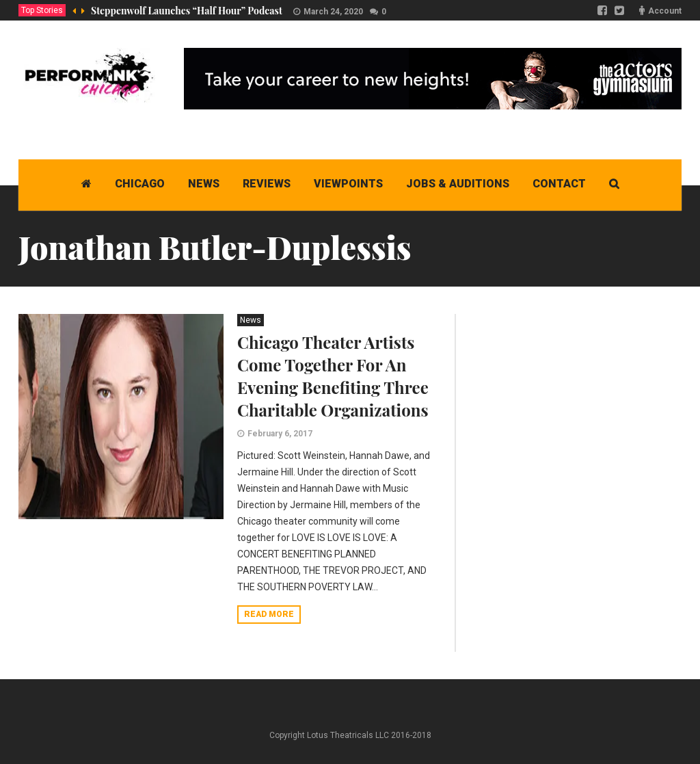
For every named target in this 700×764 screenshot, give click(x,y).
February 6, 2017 (280, 434)
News (251, 320)
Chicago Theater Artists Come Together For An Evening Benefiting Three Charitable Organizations (333, 376)
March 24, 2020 (333, 12)
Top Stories (42, 10)
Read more (269, 614)
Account (665, 11)
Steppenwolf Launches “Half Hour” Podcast (187, 11)
